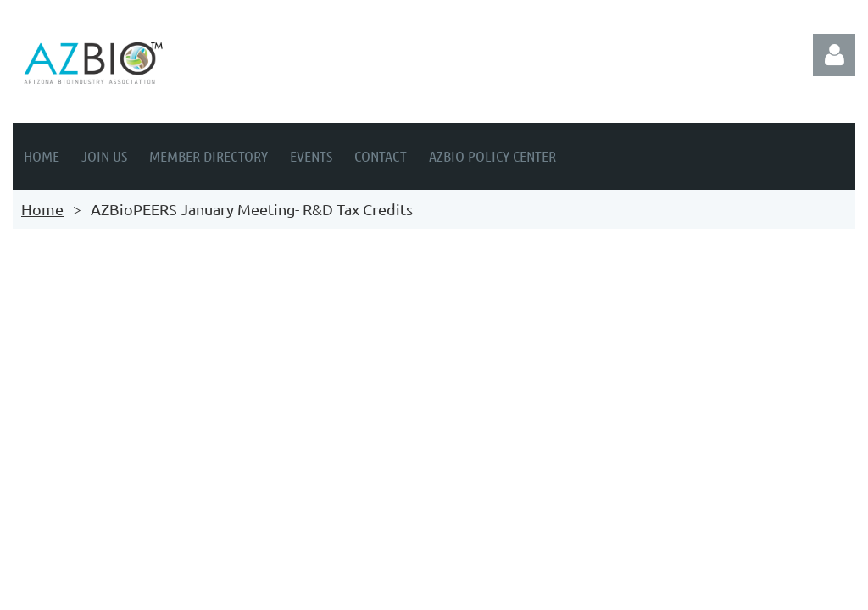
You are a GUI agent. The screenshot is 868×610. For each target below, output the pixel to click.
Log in (834, 55)
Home (42, 209)
